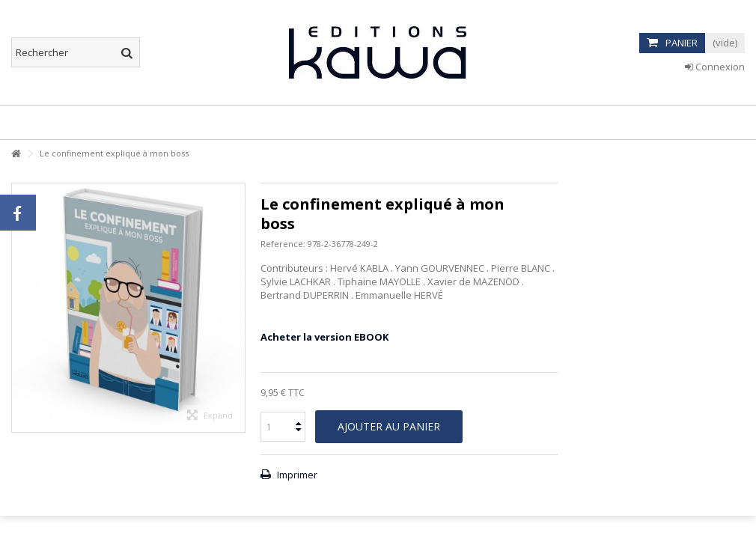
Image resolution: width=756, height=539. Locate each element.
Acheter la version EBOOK (324, 337)
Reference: (283, 244)
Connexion (715, 67)
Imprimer (296, 475)
